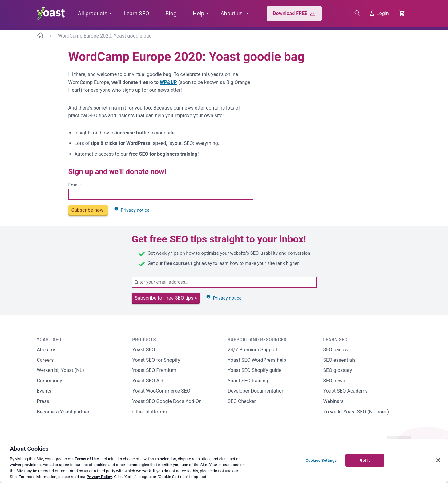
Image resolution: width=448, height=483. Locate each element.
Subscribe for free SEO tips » (166, 298)
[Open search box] (357, 14)
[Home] (40, 37)
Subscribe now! (88, 210)
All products (93, 13)
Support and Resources (257, 340)
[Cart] (402, 14)
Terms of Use (87, 459)
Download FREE (294, 14)
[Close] (438, 460)
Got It (365, 460)
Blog (171, 13)
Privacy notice (132, 210)
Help (198, 13)
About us (232, 13)
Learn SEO (136, 13)
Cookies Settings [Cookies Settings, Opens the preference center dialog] (321, 460)
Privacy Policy (99, 477)
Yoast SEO (49, 340)
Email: (75, 185)
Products (144, 340)
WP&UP (168, 82)
